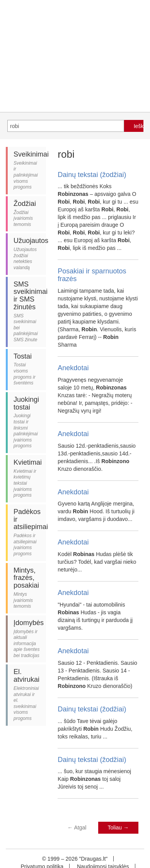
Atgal (77, 828)
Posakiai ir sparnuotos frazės (92, 275)
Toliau (118, 828)
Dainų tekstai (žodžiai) (92, 175)
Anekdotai (73, 368)
